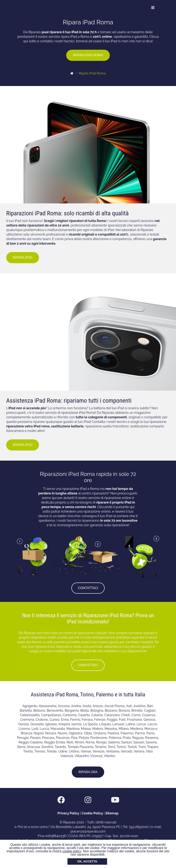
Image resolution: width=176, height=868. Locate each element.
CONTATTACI (88, 588)
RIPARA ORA (88, 772)
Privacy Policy (68, 813)
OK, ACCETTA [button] (87, 861)
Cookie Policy (92, 813)
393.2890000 (139, 827)
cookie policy (72, 851)
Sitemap (112, 813)
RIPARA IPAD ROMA (88, 55)
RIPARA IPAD (23, 258)
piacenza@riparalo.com (88, 831)
